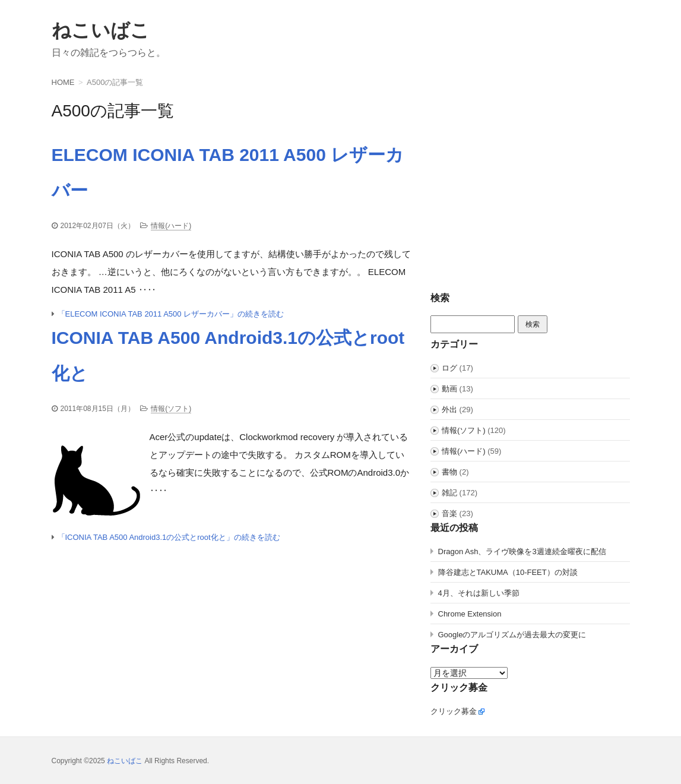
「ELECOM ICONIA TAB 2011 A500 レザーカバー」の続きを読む (171, 314)
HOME (63, 82)
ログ (449, 368)
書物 (449, 472)
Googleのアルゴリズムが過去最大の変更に (512, 635)
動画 (449, 389)
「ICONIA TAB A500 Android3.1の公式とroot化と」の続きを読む (169, 537)
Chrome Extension (470, 614)
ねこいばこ (101, 30)
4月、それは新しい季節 (479, 593)
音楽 (449, 513)
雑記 (449, 493)
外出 (449, 410)
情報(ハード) (171, 226)
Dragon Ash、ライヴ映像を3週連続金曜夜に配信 (522, 551)
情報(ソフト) (171, 409)
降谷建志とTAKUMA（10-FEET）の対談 (508, 572)
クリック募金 (454, 711)
